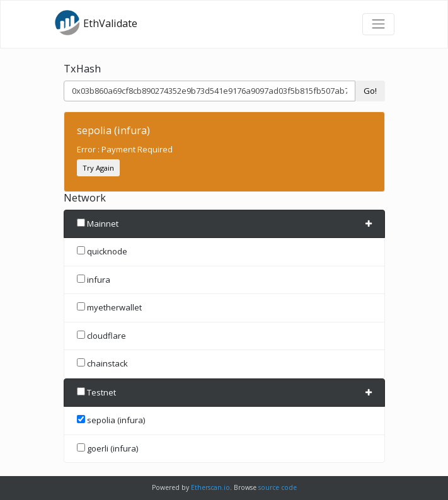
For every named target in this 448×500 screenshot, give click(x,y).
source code (278, 487)
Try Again (98, 168)
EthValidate (96, 23)
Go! (370, 91)
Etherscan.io (210, 487)
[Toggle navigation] (378, 24)
